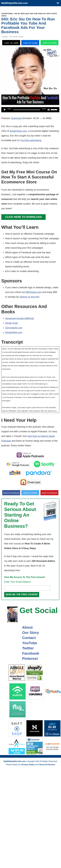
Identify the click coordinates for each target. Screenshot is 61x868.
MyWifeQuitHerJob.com (15, 3)
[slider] (27, 110)
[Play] (5, 110)
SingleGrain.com (18, 131)
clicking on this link (29, 297)
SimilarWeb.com (14, 332)
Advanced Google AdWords (20, 318)
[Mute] (49, 110)
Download (16, 118)
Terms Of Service (47, 764)
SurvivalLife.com (14, 328)
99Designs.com (34, 292)
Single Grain (12, 323)
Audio (5, 37)
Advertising (7, 14)
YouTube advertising (31, 140)
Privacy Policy (28, 764)
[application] (30, 110)
